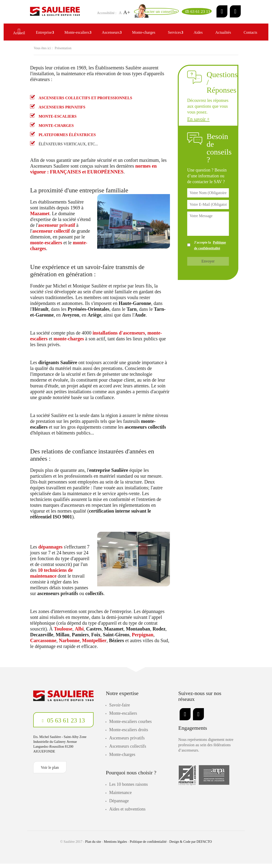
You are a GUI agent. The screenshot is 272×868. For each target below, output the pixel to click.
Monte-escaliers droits (128, 734)
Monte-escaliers (123, 718)
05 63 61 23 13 (65, 725)
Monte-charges (122, 759)
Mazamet (40, 218)
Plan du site (93, 846)
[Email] (144, 14)
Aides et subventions (127, 813)
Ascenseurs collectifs (128, 751)
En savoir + (198, 123)
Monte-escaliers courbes (130, 726)
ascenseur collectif (51, 235)
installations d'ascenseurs (119, 337)
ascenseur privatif (56, 229)
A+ (99, 17)
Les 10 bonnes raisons (128, 789)
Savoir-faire (120, 709)
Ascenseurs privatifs (127, 742)
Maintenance (120, 797)
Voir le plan (50, 772)
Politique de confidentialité (148, 846)
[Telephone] (193, 14)
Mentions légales (115, 846)
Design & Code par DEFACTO (191, 846)
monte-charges (69, 343)
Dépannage (119, 805)
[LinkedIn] (222, 14)
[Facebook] (235, 14)
